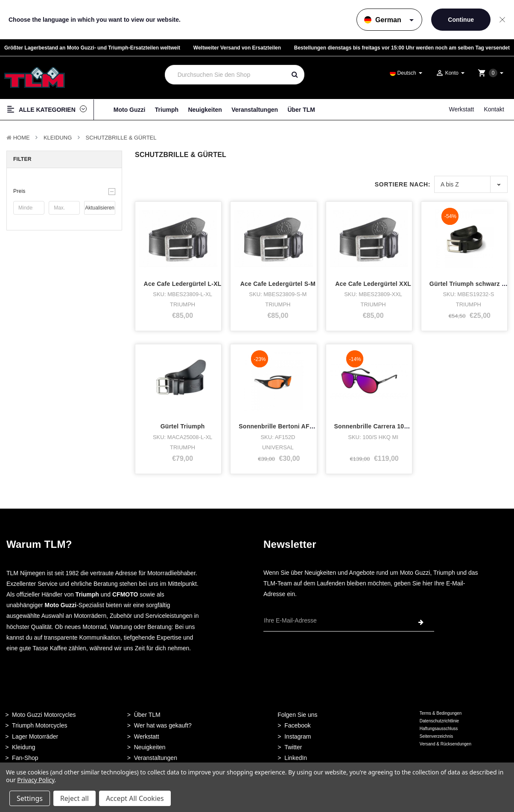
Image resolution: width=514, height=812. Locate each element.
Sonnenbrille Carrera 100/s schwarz (387, 426)
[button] (64, 191)
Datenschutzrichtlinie (439, 721)
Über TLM (301, 110)
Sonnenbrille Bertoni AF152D (281, 426)
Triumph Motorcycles (39, 725)
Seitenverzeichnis (436, 736)
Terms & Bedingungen (441, 713)
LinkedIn (296, 758)
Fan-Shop (25, 758)
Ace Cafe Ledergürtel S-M (278, 284)
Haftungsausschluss (439, 729)
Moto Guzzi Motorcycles (44, 715)
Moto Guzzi (130, 110)
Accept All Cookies (135, 798)
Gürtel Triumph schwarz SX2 (471, 284)
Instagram (298, 736)
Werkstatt (461, 109)
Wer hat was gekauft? (163, 725)
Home (22, 138)
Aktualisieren (100, 208)
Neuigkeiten (205, 110)
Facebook (297, 725)
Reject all (74, 798)
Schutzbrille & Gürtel (121, 138)
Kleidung (58, 138)
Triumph (167, 110)
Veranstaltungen (255, 110)
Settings (30, 798)
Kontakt (494, 109)
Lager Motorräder (35, 736)
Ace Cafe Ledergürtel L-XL (183, 284)
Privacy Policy (36, 780)
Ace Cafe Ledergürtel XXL (373, 284)
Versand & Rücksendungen (445, 744)
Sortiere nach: (403, 184)
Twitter (293, 747)
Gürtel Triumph (183, 426)
